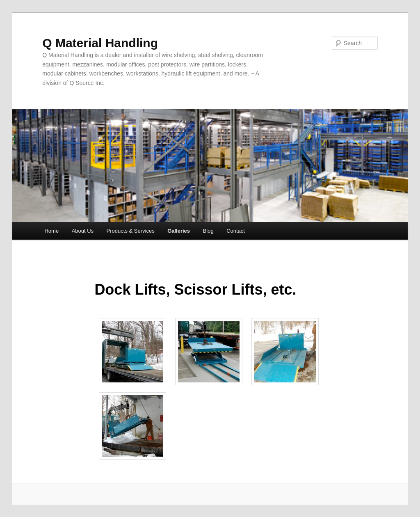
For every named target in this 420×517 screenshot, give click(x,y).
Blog (208, 231)
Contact (236, 231)
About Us (83, 231)
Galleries (179, 231)
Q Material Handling (100, 43)
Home (51, 231)
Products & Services (131, 231)
